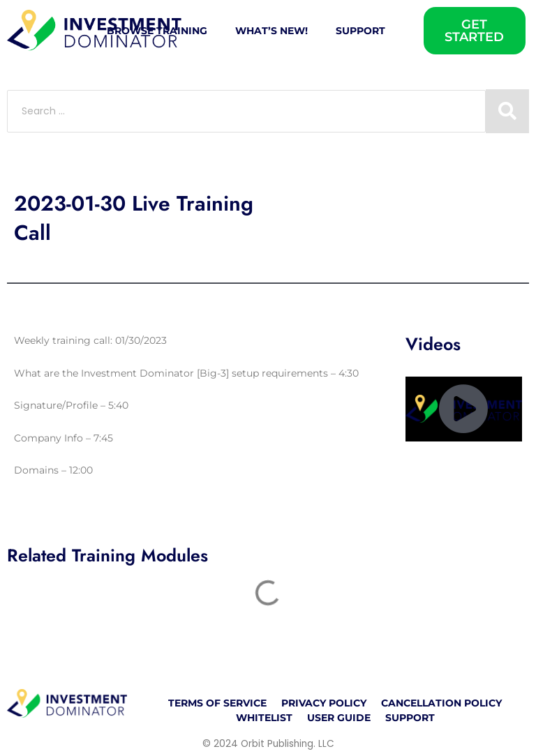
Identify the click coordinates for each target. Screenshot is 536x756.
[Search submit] (507, 111)
